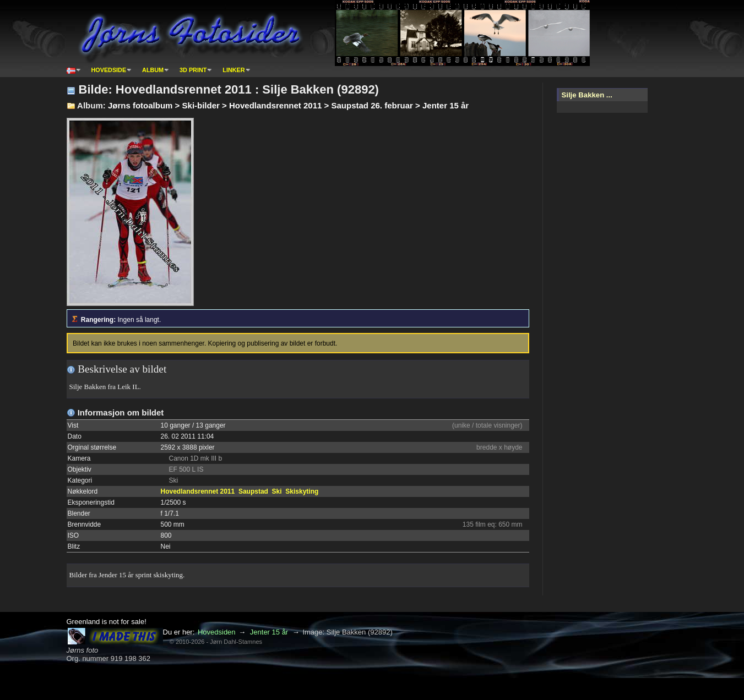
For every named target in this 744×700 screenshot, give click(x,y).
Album (153, 70)
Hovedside (109, 70)
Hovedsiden (217, 632)
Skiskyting (302, 491)
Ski (277, 491)
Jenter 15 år (269, 632)
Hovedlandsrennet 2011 (198, 491)
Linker (233, 70)
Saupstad (253, 491)
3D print (193, 70)
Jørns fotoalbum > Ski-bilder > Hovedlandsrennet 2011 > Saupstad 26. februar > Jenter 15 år (288, 105)
